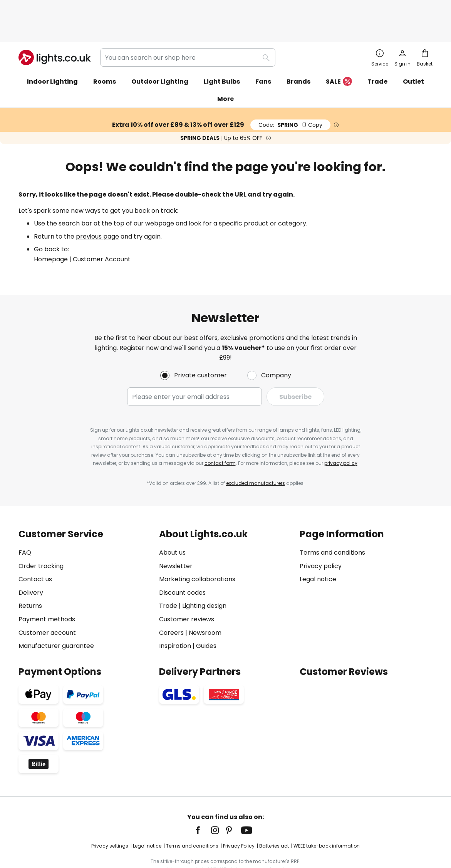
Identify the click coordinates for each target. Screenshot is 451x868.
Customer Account (102, 226)
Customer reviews (187, 586)
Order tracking (41, 533)
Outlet (413, 49)
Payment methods (47, 586)
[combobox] (188, 25)
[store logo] (55, 25)
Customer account (47, 600)
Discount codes (182, 560)
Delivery (31, 560)
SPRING (290, 92)
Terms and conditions (332, 520)
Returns (30, 573)
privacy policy (341, 431)
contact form (220, 431)
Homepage (51, 226)
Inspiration (175, 613)
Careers (171, 600)
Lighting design (204, 573)
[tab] (85, 558)
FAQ (25, 520)
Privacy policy (321, 533)
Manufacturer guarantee (56, 613)
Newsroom (205, 600)
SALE (339, 49)
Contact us (35, 547)
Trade (377, 49)
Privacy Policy (239, 813)
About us (172, 520)
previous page (97, 204)
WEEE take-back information (327, 813)
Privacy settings (110, 813)
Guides (206, 613)
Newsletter (176, 533)
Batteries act (274, 813)
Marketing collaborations (197, 547)
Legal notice (318, 547)
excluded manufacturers (256, 450)
